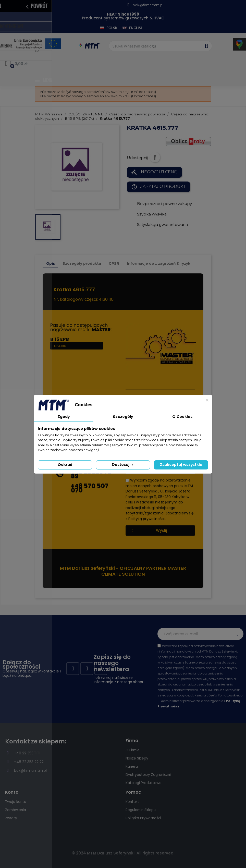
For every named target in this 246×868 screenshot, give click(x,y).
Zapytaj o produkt (158, 187)
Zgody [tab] (64, 417)
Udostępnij (155, 157)
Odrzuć (65, 465)
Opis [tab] (51, 263)
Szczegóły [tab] (123, 417)
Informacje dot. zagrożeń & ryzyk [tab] (159, 263)
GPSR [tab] (114, 263)
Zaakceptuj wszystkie (181, 465)
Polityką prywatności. (147, 519)
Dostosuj (123, 465)
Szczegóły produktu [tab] (82, 263)
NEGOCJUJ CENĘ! (154, 172)
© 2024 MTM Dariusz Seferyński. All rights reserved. (123, 853)
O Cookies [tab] (182, 417)
